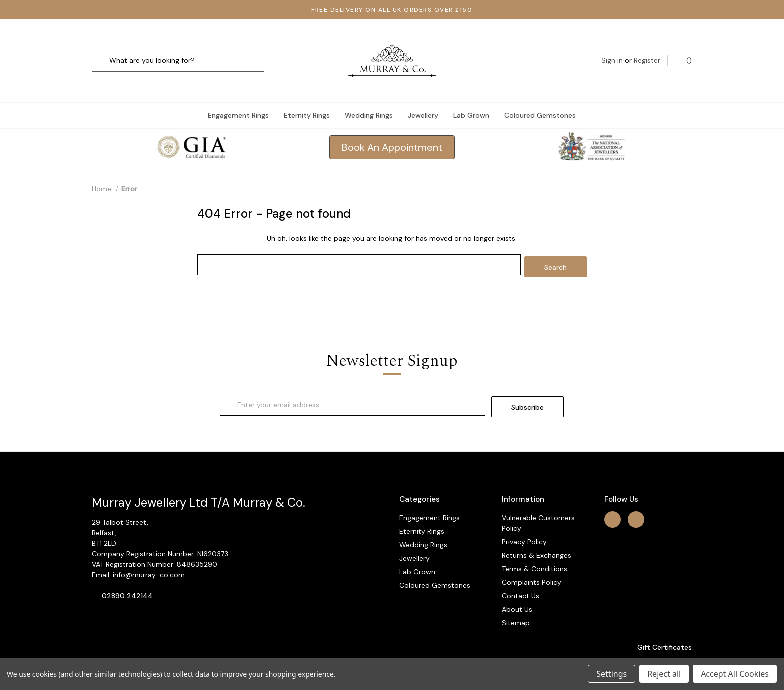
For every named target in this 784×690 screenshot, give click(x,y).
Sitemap (516, 601)
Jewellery (423, 97)
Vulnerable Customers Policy (538, 501)
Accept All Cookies (735, 674)
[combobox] (178, 52)
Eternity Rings (307, 97)
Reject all (664, 674)
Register (647, 52)
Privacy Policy (524, 520)
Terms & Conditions (535, 547)
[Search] (103, 52)
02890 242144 (127, 574)
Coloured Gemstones (540, 97)
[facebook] (613, 498)
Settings (612, 674)
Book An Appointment (392, 130)
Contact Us (521, 574)
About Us (517, 587)
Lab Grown (471, 97)
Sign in (612, 52)
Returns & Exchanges (537, 533)
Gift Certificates (660, 625)
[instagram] (636, 498)
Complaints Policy (532, 560)
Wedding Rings (369, 97)
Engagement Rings (238, 97)
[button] (392, 130)
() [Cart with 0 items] (684, 51)
